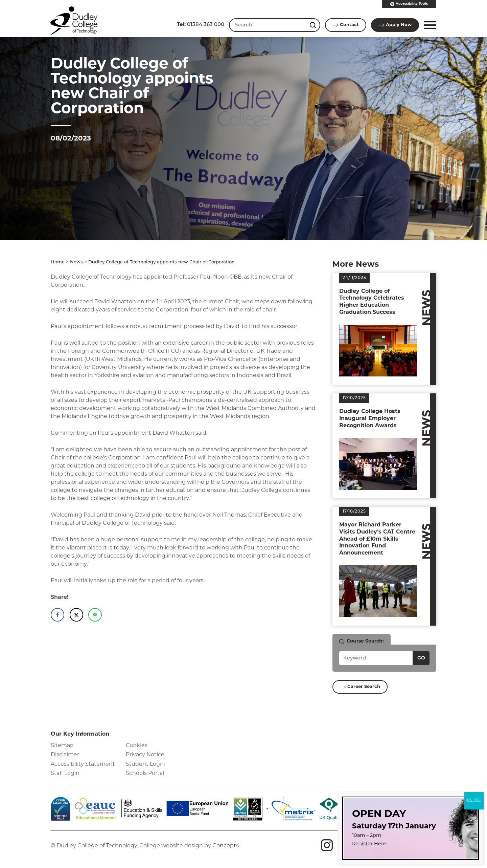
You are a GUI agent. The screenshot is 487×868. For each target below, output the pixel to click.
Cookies (137, 746)
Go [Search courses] (421, 658)
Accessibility (409, 4)
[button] (429, 25)
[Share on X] (76, 615)
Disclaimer (65, 755)
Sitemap (62, 746)
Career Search (360, 687)
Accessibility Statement (83, 764)
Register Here (369, 844)
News (76, 262)
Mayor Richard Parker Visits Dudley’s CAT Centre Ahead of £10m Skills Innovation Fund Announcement (377, 539)
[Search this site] (314, 25)
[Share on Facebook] (57, 615)
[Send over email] (95, 615)
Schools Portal (145, 774)
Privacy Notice (145, 755)
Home (58, 262)
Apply (395, 25)
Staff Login (65, 774)
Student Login (145, 764)
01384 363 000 (201, 25)
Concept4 (226, 846)
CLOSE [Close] (474, 801)
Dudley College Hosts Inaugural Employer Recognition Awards (370, 419)
